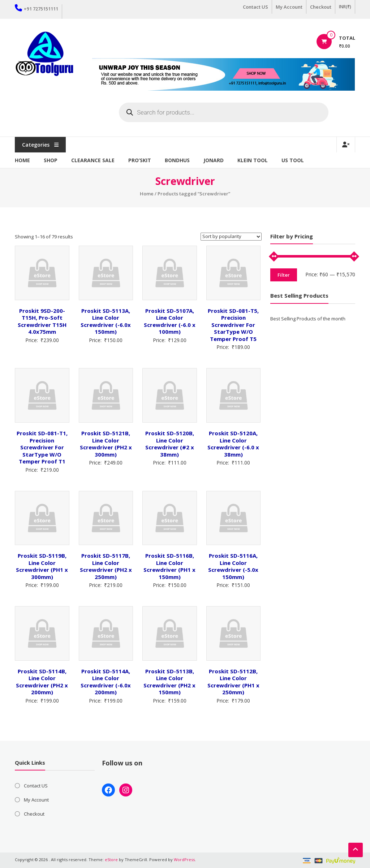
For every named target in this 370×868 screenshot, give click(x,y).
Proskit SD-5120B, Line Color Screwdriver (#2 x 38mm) (170, 444)
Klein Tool (253, 160)
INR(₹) (345, 7)
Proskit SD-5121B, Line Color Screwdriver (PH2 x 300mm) (106, 444)
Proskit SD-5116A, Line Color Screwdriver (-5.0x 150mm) (233, 566)
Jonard (214, 160)
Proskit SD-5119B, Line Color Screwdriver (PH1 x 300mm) (42, 566)
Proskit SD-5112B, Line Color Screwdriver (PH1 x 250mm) (233, 682)
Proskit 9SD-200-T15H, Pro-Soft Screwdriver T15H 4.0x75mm (42, 321)
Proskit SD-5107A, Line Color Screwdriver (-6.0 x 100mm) (170, 321)
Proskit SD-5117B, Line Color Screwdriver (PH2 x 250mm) (106, 566)
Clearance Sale (93, 160)
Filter (284, 275)
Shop (51, 160)
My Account (289, 7)
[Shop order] (231, 237)
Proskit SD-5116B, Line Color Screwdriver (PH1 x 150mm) (169, 566)
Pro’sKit (140, 160)
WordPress (184, 860)
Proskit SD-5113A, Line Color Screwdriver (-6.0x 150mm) (106, 321)
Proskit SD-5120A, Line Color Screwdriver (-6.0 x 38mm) (233, 444)
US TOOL (293, 160)
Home (22, 160)
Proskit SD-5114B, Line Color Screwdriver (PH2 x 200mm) (42, 682)
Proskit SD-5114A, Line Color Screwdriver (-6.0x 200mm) (106, 682)
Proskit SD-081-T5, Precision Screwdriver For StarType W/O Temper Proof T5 (233, 325)
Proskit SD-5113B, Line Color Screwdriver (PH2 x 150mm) (169, 682)
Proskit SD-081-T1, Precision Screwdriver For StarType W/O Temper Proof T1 (42, 447)
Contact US (255, 7)
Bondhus (177, 160)
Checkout (321, 7)
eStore (111, 860)
